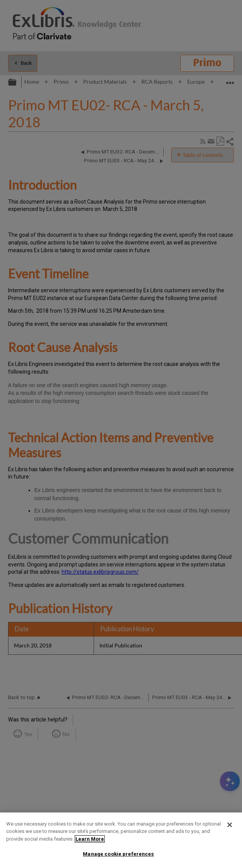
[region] (121, 840)
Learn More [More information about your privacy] (90, 839)
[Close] (230, 825)
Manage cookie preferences (118, 854)
